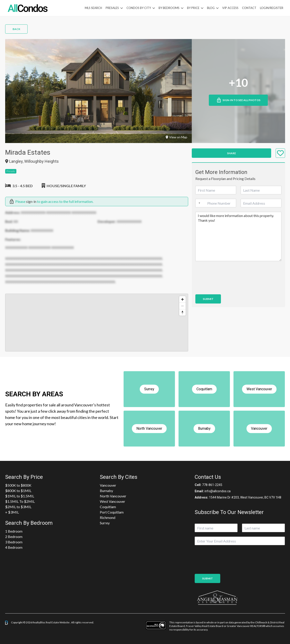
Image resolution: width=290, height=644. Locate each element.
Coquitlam (108, 507)
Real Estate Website (58, 622)
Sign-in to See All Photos (238, 100)
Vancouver (108, 485)
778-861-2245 (212, 485)
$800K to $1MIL (18, 491)
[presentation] (229, 287)
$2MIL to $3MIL (18, 507)
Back (16, 29)
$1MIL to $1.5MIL (20, 496)
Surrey (105, 523)
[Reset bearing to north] (182, 312)
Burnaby (106, 491)
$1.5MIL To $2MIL (20, 501)
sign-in (31, 201)
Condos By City (139, 8)
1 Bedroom (14, 531)
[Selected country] (198, 203)
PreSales (112, 8)
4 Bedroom (14, 547)
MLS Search (93, 8)
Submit (208, 299)
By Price (193, 8)
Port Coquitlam (112, 512)
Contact (249, 8)
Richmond (108, 517)
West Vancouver (112, 501)
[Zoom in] (182, 299)
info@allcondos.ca (218, 491)
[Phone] (216, 203)
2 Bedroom (14, 537)
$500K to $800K (18, 485)
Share (231, 153)
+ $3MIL (12, 512)
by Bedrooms (169, 8)
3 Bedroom (14, 542)
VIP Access (230, 8)
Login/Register (272, 8)
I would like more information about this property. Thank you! (238, 236)
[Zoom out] (182, 306)
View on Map (177, 137)
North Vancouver (113, 496)
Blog (211, 8)
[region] (97, 323)
